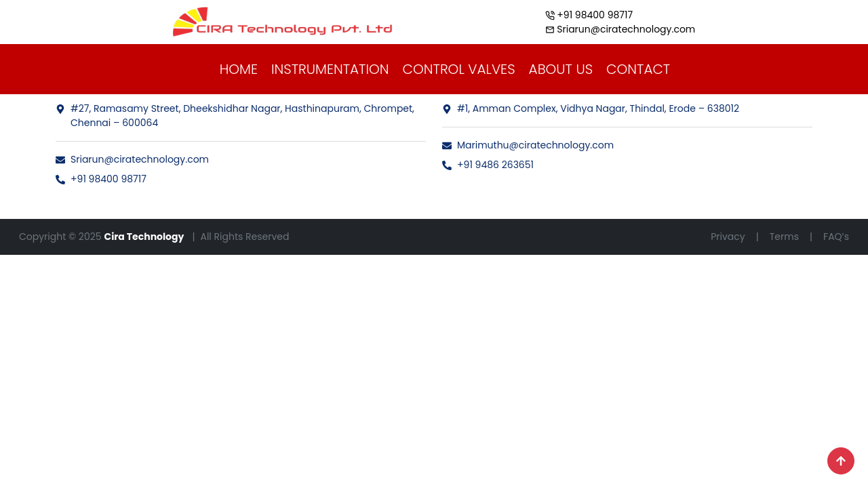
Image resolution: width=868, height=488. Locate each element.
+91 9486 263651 (488, 165)
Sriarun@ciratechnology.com (132, 159)
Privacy (728, 237)
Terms (784, 237)
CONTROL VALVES (459, 69)
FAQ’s (836, 237)
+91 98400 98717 (101, 179)
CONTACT (638, 69)
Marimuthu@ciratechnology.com (528, 145)
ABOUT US (561, 69)
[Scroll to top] (841, 461)
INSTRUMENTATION (330, 69)
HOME (239, 69)
